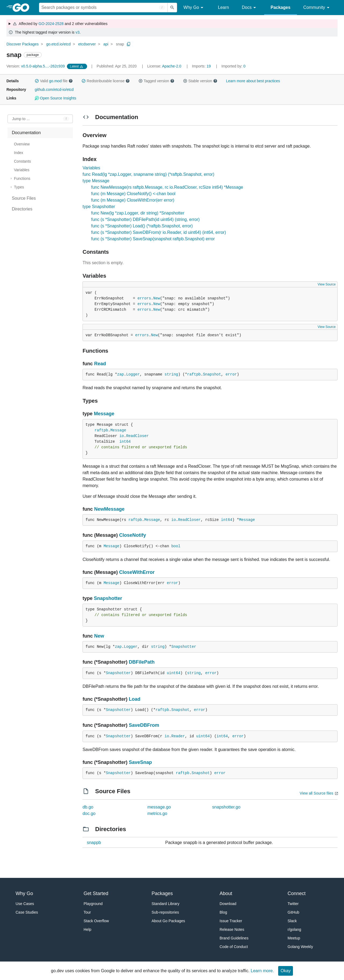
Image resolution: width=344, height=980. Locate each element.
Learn (223, 7)
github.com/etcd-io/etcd (54, 90)
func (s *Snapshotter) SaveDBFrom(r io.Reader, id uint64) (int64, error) (159, 232)
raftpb (194, 374)
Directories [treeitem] (22, 209)
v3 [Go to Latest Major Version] (78, 32)
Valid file (54, 81)
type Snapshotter (99, 207)
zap (121, 374)
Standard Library (166, 904)
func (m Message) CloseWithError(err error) (133, 200)
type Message (96, 181)
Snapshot (212, 374)
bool (176, 546)
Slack (292, 921)
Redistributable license (106, 81)
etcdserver (87, 44)
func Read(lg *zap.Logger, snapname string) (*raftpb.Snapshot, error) (148, 174)
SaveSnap (140, 762)
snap (120, 44)
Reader (178, 736)
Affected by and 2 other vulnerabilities (60, 24)
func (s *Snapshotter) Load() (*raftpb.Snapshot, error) (142, 226)
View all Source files (316, 793)
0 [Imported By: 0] (234, 66)
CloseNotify (132, 535)
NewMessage (109, 509)
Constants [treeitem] (22, 161)
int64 (125, 442)
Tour (87, 912)
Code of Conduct (234, 947)
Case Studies (27, 912)
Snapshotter (108, 598)
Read (100, 364)
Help (87, 929)
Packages (281, 7)
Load (135, 699)
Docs (250, 8)
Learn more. (262, 971)
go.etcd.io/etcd (58, 44)
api (106, 44)
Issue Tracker (231, 921)
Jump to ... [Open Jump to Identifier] (21, 119)
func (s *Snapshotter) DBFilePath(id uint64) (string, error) (145, 219)
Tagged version (156, 81)
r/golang (294, 929)
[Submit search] (172, 8)
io (122, 436)
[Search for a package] (103, 8)
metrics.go (157, 813)
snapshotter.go (226, 807)
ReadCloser (137, 436)
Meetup (294, 938)
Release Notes (232, 929)
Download (228, 904)
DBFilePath (142, 662)
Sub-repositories (165, 912)
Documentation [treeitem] (26, 133)
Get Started (96, 893)
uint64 (174, 673)
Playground (93, 904)
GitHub (293, 912)
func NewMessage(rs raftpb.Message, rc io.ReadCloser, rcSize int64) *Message (167, 187)
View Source (327, 284)
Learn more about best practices (253, 81)
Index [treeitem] (19, 153)
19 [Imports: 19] (202, 66)
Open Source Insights (55, 98)
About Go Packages (168, 921)
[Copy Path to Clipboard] (129, 44)
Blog (223, 912)
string (171, 374)
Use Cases (25, 904)
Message (104, 414)
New (157, 298)
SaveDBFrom (144, 725)
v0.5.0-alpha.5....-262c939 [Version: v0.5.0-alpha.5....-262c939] (36, 66)
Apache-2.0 (172, 66)
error (231, 374)
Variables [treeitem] (22, 170)
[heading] (23, 8)
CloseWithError (137, 572)
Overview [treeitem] (22, 144)
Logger (133, 374)
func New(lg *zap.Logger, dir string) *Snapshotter (138, 213)
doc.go (89, 813)
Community (317, 8)
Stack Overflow (96, 921)
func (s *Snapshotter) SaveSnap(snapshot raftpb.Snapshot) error (153, 239)
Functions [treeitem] (22, 178)
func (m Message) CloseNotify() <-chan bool (133, 194)
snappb (94, 843)
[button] (37, 81)
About (226, 893)
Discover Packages (23, 44)
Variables (91, 168)
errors (144, 298)
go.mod (55, 81)
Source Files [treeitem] (24, 198)
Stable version (200, 81)
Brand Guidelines (234, 938)
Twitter (293, 904)
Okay (286, 971)
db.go (88, 807)
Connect (297, 893)
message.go (159, 807)
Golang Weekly (300, 947)
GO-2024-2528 (51, 24)
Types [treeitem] (19, 187)
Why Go (194, 8)
